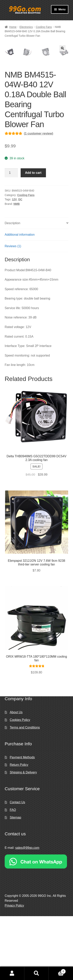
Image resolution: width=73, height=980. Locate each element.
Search (36, 973)
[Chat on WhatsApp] (36, 925)
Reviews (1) (13, 310)
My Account (12, 973)
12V (14, 263)
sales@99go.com (27, 912)
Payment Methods (22, 821)
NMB (17, 268)
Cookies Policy (20, 784)
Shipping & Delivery (23, 836)
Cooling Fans (44, 27)
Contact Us (17, 866)
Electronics (26, 27)
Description (12, 287)
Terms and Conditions (25, 791)
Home (13, 27)
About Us (16, 776)
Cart (57, 971)
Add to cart (33, 237)
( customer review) (39, 197)
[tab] (36, 287)
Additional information (20, 298)
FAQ (13, 874)
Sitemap (15, 881)
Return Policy (19, 829)
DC (20, 263)
